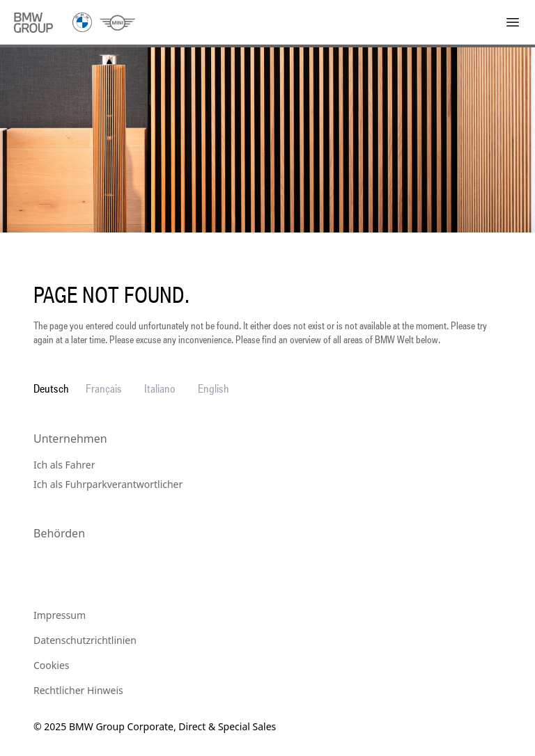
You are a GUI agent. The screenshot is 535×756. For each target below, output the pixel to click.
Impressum (60, 615)
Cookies (51, 665)
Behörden (59, 533)
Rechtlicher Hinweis (78, 690)
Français (104, 388)
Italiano (160, 388)
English (214, 388)
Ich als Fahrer (64, 465)
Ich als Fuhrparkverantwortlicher (108, 484)
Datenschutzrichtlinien (85, 640)
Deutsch (51, 388)
